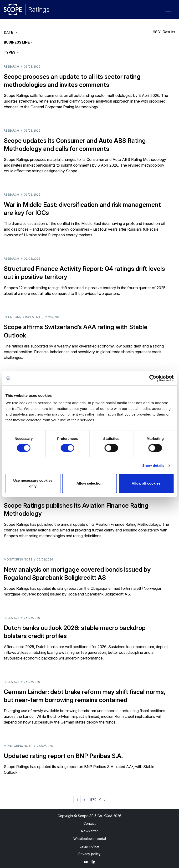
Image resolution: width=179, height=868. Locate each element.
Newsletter (89, 831)
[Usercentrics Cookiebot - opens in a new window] (153, 378)
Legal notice (89, 846)
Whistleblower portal (90, 839)
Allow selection (89, 483)
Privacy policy (89, 854)
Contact (89, 823)
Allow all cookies (146, 483)
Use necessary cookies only (33, 483)
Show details (153, 465)
